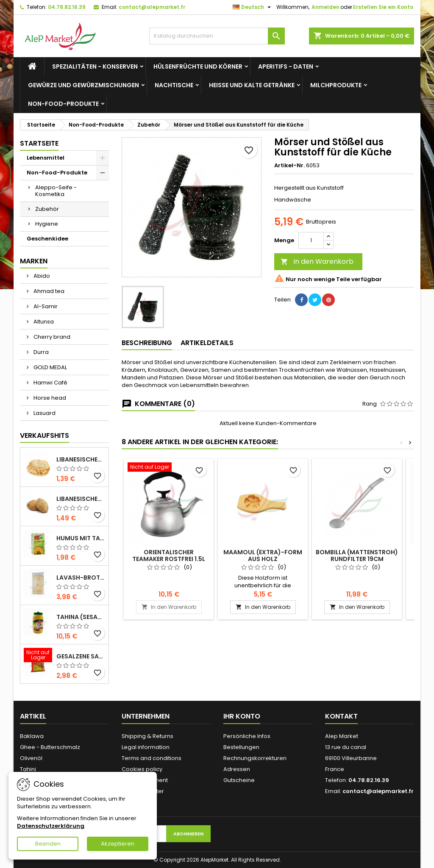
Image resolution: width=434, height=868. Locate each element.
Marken (34, 261)
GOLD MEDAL (50, 367)
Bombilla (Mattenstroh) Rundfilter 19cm (357, 556)
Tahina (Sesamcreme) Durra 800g (81, 617)
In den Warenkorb (317, 261)
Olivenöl (31, 758)
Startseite (39, 143)
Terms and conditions (152, 758)
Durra (40, 352)
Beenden (48, 844)
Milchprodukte (336, 85)
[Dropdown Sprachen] (253, 7)
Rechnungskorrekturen (255, 758)
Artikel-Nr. (289, 166)
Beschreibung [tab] (147, 343)
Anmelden (325, 7)
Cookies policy (142, 769)
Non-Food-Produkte (63, 104)
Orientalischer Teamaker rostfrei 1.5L (169, 556)
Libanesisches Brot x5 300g (81, 459)
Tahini (28, 769)
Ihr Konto (242, 716)
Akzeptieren (118, 844)
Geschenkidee (47, 239)
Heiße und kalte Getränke (252, 85)
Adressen (237, 769)
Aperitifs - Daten (286, 66)
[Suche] (217, 36)
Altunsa (43, 322)
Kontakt (341, 716)
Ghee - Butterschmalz (50, 747)
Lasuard (44, 413)
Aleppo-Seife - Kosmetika (56, 191)
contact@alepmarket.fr (152, 7)
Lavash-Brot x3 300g (81, 578)
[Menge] (311, 240)
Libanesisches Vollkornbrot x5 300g (81, 499)
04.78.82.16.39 (67, 7)
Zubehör (47, 209)
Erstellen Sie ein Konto (383, 7)
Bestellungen (241, 747)
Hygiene (47, 224)
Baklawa (32, 736)
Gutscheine (239, 780)
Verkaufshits (45, 435)
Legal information (146, 747)
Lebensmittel (46, 158)
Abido (41, 276)
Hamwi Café (50, 383)
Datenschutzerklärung (51, 826)
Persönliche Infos (247, 736)
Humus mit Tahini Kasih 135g (81, 538)
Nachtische (174, 85)
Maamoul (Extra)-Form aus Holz (263, 556)
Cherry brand (51, 337)
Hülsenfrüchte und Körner (198, 66)
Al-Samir (45, 306)
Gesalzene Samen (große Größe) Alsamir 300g (81, 656)
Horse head (49, 398)
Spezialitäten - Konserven (95, 66)
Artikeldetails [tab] (207, 343)
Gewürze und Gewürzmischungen (83, 85)
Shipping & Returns (147, 736)
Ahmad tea (48, 291)
